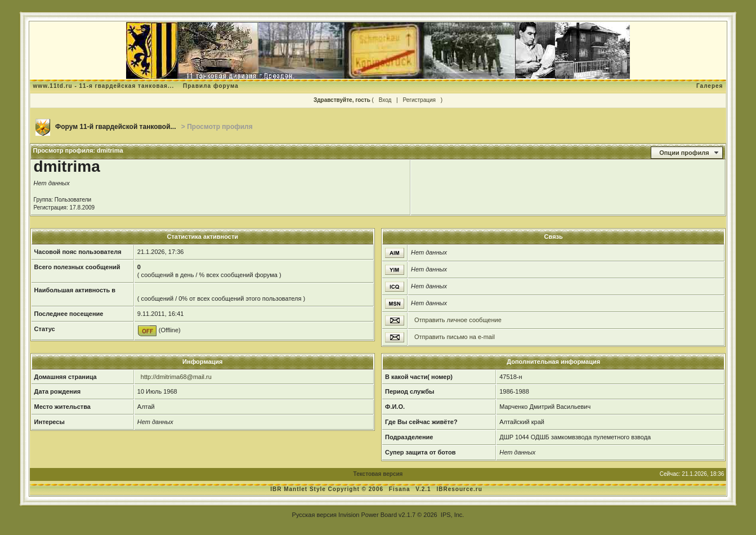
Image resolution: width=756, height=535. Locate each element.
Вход (385, 100)
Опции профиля (684, 153)
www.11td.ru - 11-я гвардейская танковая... (104, 86)
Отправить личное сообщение (458, 320)
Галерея (710, 86)
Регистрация (419, 100)
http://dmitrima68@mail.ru (176, 377)
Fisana (401, 489)
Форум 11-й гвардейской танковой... (116, 127)
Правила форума (211, 86)
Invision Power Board (368, 515)
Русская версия (314, 515)
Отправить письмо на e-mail (455, 337)
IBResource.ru (459, 489)
